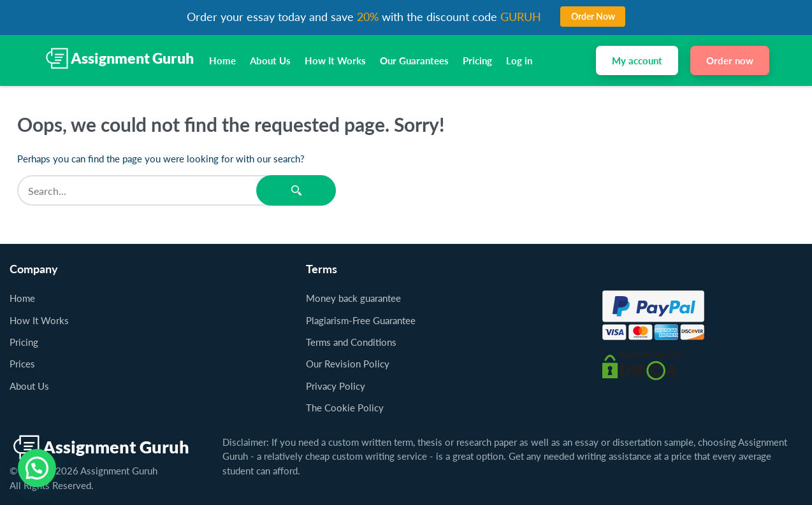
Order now (730, 60)
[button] (37, 468)
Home (222, 60)
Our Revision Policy (348, 364)
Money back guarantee (353, 298)
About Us (270, 60)
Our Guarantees (414, 60)
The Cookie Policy (345, 408)
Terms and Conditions (351, 342)
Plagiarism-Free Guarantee (361, 320)
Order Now (593, 16)
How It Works (335, 60)
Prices (22, 364)
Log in (519, 60)
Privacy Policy (336, 386)
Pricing (477, 60)
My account (637, 60)
